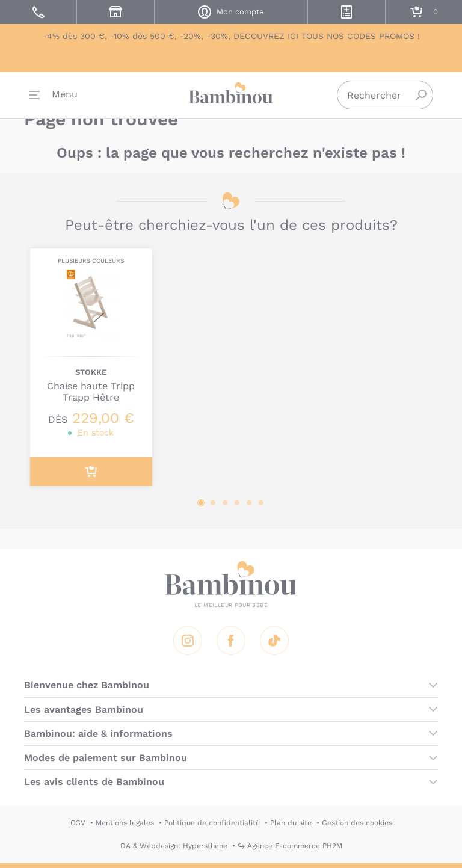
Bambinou (231, 97)
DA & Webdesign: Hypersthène (174, 846)
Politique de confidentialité (212, 823)
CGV (78, 823)
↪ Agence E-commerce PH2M (290, 846)
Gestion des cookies (357, 823)
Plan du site (291, 823)
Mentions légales (125, 823)
